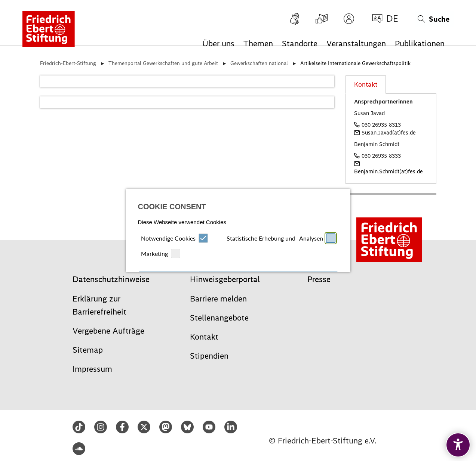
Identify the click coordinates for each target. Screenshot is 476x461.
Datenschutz (250, 307)
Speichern (289, 264)
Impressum (225, 307)
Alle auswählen (238, 232)
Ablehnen (187, 264)
